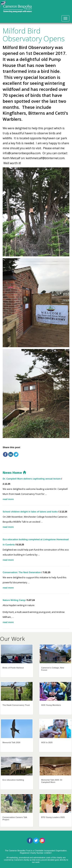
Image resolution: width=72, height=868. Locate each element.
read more (8, 499)
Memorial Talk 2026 (11, 742)
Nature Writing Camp (14, 600)
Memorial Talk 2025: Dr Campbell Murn (52, 781)
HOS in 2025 (47, 742)
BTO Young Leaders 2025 (53, 817)
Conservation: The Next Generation (22, 572)
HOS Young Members (51, 705)
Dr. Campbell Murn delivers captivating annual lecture (32, 479)
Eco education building (13, 780)
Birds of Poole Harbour (13, 668)
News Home (14, 473)
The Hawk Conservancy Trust (16, 705)
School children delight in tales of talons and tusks (30, 512)
